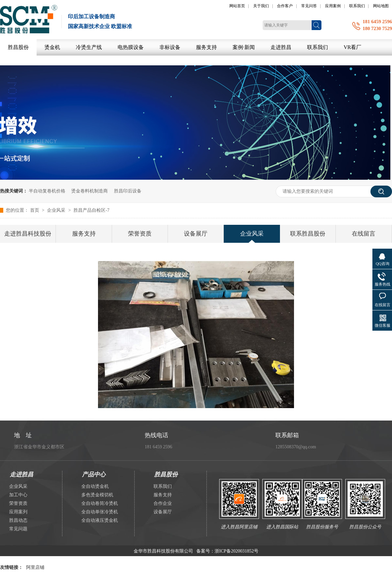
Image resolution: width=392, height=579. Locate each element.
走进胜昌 (281, 47)
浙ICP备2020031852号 (237, 551)
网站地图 (381, 6)
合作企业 (163, 503)
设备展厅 (196, 234)
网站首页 (237, 6)
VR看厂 (352, 47)
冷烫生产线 (89, 47)
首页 (35, 210)
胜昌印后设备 (128, 191)
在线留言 (364, 234)
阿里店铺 (35, 567)
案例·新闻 (244, 47)
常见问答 (309, 6)
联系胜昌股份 (308, 234)
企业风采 (57, 210)
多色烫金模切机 (97, 495)
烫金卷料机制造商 (90, 191)
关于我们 (261, 6)
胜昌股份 (18, 47)
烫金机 (52, 47)
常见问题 (18, 529)
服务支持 (206, 47)
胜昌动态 (18, 520)
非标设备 (170, 47)
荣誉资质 (140, 234)
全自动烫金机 (95, 486)
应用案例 (333, 6)
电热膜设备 (131, 47)
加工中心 (18, 495)
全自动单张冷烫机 (100, 512)
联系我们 (357, 6)
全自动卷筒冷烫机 (100, 503)
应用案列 (18, 512)
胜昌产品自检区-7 (91, 210)
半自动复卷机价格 (47, 191)
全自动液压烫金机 (100, 520)
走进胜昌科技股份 (28, 234)
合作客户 (285, 6)
